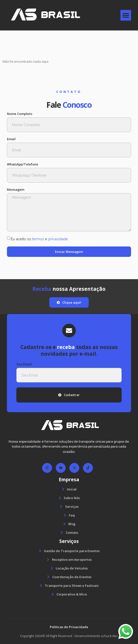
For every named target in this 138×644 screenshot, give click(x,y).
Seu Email (24, 364)
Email (11, 139)
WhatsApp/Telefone (23, 164)
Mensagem (16, 190)
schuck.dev (109, 636)
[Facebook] (47, 468)
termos (38, 239)
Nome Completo (20, 114)
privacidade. (58, 239)
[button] (126, 15)
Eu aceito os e (40, 239)
